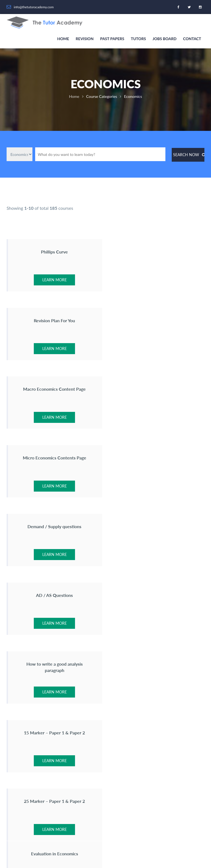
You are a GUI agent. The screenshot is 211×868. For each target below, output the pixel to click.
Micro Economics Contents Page (157, 320)
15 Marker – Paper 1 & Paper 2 (157, 458)
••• (113, 589)
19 (126, 589)
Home (63, 39)
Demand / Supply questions (54, 389)
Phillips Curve (54, 252)
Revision (85, 39)
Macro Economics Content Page (54, 320)
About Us (87, 684)
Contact (192, 39)
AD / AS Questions (157, 389)
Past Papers (112, 39)
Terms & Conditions (154, 852)
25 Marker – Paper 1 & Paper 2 (54, 527)
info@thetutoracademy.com (37, 733)
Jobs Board (164, 39)
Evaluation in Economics (157, 527)
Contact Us (89, 695)
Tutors (138, 39)
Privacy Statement (122, 852)
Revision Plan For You (157, 252)
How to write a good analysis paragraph (54, 461)
